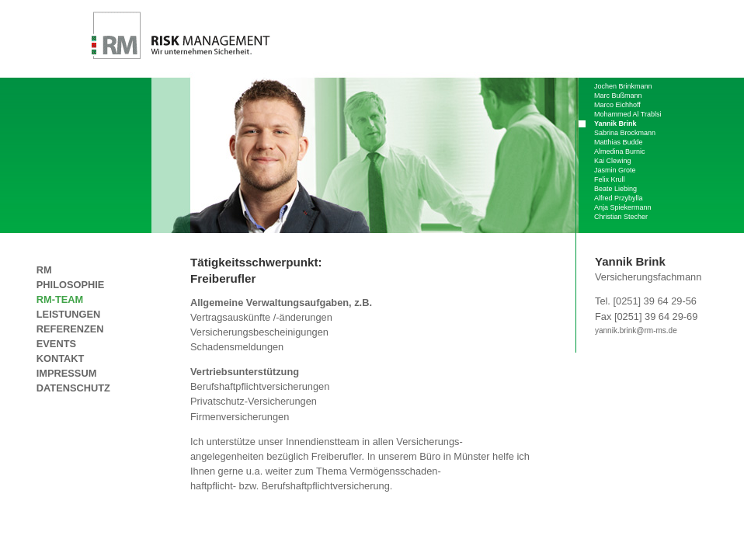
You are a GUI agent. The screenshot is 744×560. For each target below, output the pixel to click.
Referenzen (70, 329)
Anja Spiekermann (623, 207)
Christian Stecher (621, 217)
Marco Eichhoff (617, 105)
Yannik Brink (615, 123)
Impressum (67, 373)
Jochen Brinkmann (623, 86)
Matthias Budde (619, 142)
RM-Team (60, 299)
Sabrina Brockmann (625, 133)
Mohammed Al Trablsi (628, 114)
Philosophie (70, 285)
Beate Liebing (615, 189)
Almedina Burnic (620, 151)
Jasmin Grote (615, 170)
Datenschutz (73, 388)
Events (56, 344)
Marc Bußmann (618, 96)
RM (82, 270)
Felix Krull (610, 179)
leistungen (68, 314)
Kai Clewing (613, 161)
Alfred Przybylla (619, 198)
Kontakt (61, 358)
